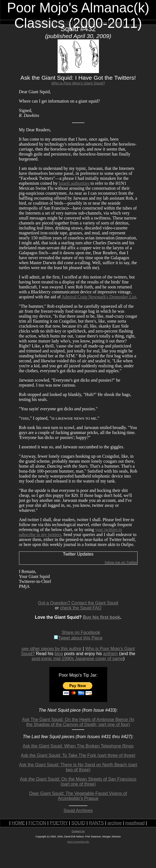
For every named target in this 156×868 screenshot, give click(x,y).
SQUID (78, 22)
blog (59, 654)
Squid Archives (78, 811)
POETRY (65, 22)
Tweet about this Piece (78, 638)
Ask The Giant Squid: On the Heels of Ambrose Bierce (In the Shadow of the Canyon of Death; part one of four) (78, 722)
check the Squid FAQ (81, 608)
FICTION (51, 22)
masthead (116, 22)
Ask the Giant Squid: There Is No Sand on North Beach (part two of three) (78, 767)
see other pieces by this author (52, 649)
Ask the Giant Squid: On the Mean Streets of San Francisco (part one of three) (78, 782)
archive (102, 22)
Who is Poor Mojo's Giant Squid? (78, 83)
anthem (110, 654)
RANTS (90, 22)
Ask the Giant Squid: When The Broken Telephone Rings (78, 746)
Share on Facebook (81, 632)
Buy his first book (102, 617)
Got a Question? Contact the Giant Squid (78, 603)
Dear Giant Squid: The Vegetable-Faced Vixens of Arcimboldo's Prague (78, 796)
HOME (38, 22)
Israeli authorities (74, 183)
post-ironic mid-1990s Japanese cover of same (77, 659)
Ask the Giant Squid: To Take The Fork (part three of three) (78, 755)
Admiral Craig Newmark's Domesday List (99, 297)
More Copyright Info (78, 842)
